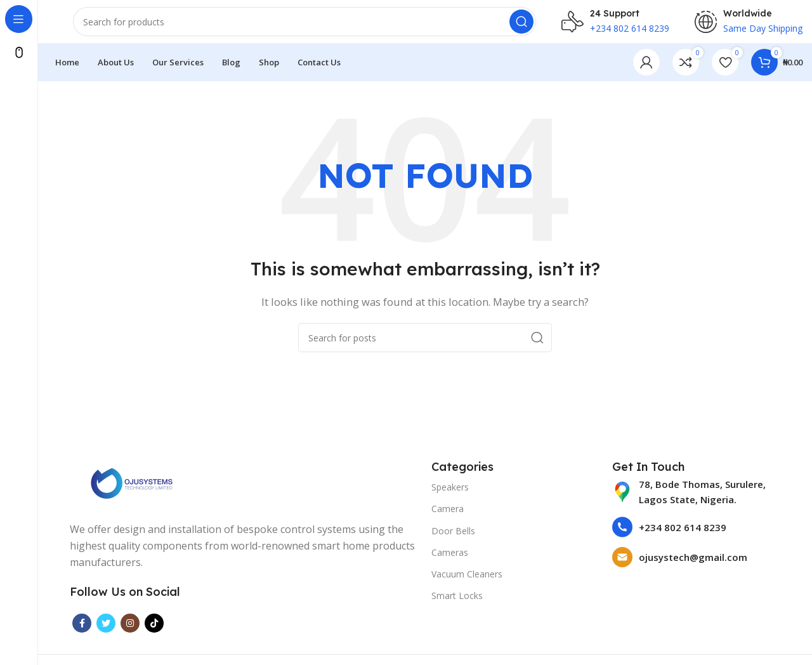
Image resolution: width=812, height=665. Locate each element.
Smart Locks (457, 603)
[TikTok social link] (154, 631)
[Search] (304, 25)
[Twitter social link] (106, 631)
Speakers (450, 495)
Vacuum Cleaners (467, 582)
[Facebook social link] (82, 631)
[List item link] (696, 499)
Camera (448, 516)
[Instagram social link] (130, 631)
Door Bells (453, 538)
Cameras (450, 559)
